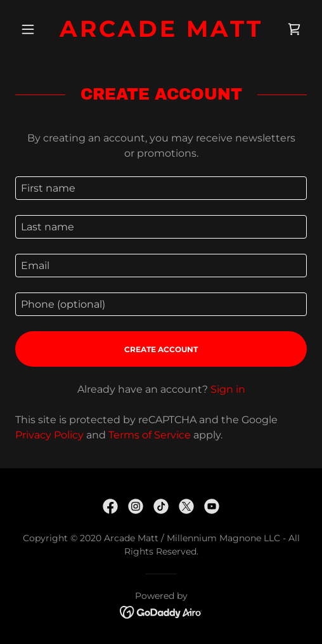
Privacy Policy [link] (49, 435)
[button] (37, 29)
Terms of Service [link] (150, 435)
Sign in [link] (228, 389)
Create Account (161, 349)
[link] (161, 29)
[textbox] (161, 188)
